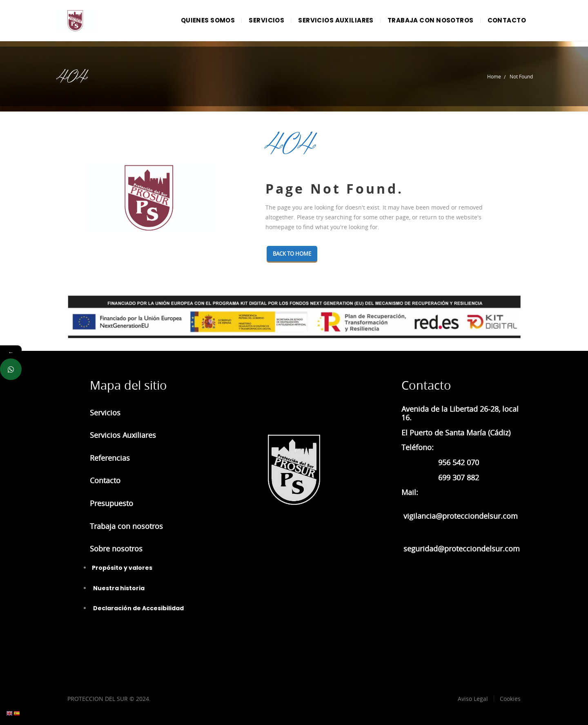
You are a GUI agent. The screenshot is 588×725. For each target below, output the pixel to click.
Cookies (510, 699)
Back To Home (295, 254)
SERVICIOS (266, 20)
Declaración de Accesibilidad (138, 608)
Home (494, 76)
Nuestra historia (118, 588)
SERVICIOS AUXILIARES (336, 20)
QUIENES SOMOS (208, 20)
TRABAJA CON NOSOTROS (431, 20)
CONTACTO (507, 20)
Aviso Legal (473, 699)
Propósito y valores (122, 568)
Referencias (110, 458)
